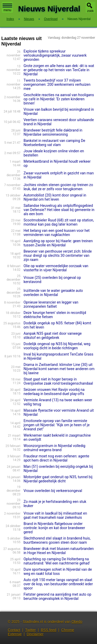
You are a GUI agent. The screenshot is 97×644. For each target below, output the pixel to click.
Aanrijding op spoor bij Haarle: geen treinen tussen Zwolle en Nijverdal (58, 243)
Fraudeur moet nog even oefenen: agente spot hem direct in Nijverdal (56, 458)
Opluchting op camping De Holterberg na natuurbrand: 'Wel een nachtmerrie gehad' (57, 561)
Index (10, 19)
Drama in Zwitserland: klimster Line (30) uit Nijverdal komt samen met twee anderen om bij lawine (59, 369)
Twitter (30, 630)
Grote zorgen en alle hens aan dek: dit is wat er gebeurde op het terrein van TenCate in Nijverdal (59, 70)
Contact (14, 630)
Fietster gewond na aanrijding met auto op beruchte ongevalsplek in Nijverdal (57, 596)
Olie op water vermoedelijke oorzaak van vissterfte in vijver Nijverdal (56, 268)
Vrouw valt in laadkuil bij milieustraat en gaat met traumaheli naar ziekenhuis (55, 515)
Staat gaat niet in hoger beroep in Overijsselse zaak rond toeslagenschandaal (58, 381)
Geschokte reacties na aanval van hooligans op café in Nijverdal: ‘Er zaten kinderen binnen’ (59, 99)
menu (7, 8)
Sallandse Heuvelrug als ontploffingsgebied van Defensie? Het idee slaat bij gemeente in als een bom (59, 210)
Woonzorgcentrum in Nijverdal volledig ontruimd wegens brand (54, 448)
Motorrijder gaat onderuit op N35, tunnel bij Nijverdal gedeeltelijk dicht (58, 479)
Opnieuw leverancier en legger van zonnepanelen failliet (51, 304)
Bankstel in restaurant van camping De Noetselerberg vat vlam (54, 143)
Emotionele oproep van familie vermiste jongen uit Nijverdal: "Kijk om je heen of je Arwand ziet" (57, 425)
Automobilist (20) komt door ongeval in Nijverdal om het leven (55, 197)
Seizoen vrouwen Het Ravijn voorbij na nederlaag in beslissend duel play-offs (54, 392)
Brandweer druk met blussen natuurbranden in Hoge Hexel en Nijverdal (59, 551)
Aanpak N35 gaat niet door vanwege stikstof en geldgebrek (53, 336)
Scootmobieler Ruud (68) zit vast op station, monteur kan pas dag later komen (59, 222)
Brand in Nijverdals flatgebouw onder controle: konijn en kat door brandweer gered (54, 528)
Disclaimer (35, 634)
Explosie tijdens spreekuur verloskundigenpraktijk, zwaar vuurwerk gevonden (55, 55)
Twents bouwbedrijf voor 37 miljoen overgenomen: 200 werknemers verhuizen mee (57, 84)
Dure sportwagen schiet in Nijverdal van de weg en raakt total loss (58, 571)
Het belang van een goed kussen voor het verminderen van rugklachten (57, 233)
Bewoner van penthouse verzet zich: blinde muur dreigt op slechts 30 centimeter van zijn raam (58, 255)
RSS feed (49, 630)
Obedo (77, 622)
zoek (90, 11)
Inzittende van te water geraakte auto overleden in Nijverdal (53, 293)
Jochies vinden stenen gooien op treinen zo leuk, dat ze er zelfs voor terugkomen (58, 187)
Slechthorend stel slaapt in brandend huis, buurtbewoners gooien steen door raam (57, 540)
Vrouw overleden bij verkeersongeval (53, 491)
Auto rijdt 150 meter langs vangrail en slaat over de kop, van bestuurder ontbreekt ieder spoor (58, 584)
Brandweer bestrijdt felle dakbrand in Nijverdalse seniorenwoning (53, 132)
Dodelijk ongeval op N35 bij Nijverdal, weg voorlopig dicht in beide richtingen (57, 346)
